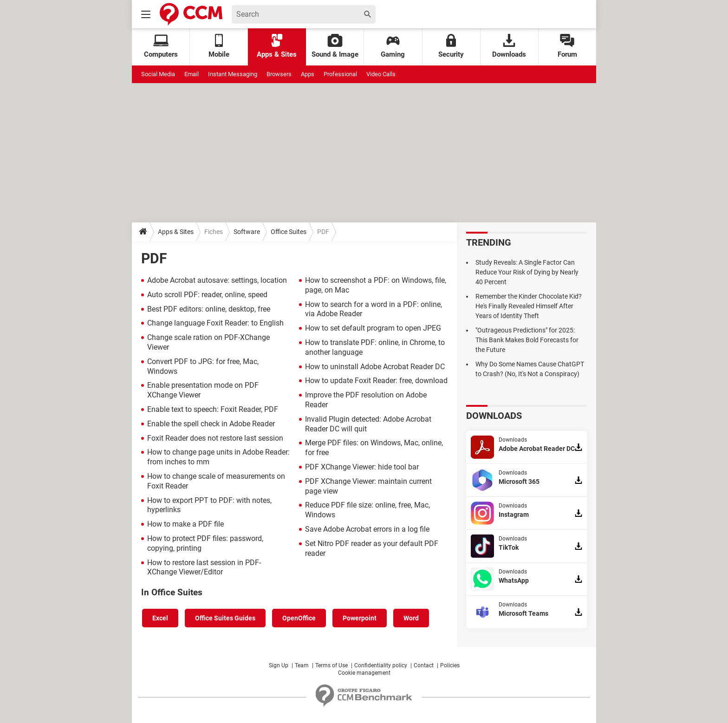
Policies (450, 665)
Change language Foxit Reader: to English (215, 323)
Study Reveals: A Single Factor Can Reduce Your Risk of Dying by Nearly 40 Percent (527, 272)
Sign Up (279, 665)
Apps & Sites (277, 46)
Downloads (509, 46)
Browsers (279, 74)
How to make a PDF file (185, 524)
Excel (160, 618)
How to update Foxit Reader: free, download (376, 381)
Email (192, 74)
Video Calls (381, 74)
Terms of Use (331, 665)
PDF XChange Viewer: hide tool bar (362, 467)
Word (411, 618)
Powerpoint (360, 618)
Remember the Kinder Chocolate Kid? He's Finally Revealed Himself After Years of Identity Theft (529, 306)
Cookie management (364, 673)
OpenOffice (299, 618)
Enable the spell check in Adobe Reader (211, 424)
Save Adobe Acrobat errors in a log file (367, 529)
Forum (567, 46)
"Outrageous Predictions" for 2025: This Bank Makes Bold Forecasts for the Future (527, 340)
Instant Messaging (233, 74)
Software (247, 232)
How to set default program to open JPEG (373, 328)
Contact (424, 665)
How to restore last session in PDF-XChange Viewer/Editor (204, 567)
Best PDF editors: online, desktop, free (209, 309)
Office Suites (289, 232)
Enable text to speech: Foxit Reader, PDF (213, 409)
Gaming (393, 46)
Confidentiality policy (381, 665)
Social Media (158, 74)
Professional (340, 74)
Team (302, 665)
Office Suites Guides (225, 618)
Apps (308, 74)
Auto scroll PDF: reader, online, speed (207, 295)
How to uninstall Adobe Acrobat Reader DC (375, 367)
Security (451, 46)
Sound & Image (335, 46)
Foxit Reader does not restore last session (215, 438)
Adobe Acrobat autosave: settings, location (217, 280)
